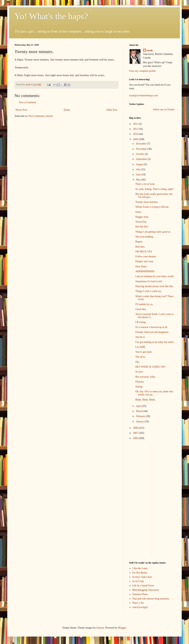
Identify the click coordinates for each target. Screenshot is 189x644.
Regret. (139, 242)
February (141, 416)
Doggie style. (142, 217)
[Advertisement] (140, 500)
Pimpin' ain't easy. (145, 261)
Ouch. (138, 212)
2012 (136, 124)
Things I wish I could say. (149, 291)
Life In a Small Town (143, 586)
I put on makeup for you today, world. (155, 276)
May (139, 180)
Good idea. (141, 309)
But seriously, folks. (146, 377)
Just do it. (140, 337)
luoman (100, 628)
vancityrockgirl (140, 607)
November (142, 149)
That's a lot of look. (145, 184)
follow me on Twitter (164, 109)
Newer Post (21, 110)
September (142, 159)
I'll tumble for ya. (144, 304)
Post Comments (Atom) (41, 116)
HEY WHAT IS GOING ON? (150, 367)
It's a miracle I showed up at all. (152, 327)
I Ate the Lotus (140, 568)
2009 (136, 139)
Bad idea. (140, 247)
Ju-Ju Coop (138, 581)
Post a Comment (28, 102)
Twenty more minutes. (147, 202)
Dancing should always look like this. (155, 286)
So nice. (139, 372)
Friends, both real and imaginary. (152, 332)
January (140, 421)
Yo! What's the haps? (51, 16)
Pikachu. (140, 382)
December (141, 144)
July (138, 169)
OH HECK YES (144, 252)
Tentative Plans (140, 594)
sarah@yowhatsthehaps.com (143, 95)
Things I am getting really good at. (153, 232)
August (140, 164)
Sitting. (139, 387)
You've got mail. (144, 352)
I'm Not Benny (140, 573)
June (139, 175)
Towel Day (141, 222)
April (139, 406)
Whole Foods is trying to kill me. (152, 207)
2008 (136, 428)
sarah (28, 84)
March (140, 411)
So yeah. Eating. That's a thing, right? (154, 189)
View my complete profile (142, 71)
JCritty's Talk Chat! (142, 577)
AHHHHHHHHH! (145, 271)
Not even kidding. (145, 237)
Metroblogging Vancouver (146, 590)
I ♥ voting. (141, 322)
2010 (136, 134)
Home (67, 110)
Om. (138, 362)
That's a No (138, 603)
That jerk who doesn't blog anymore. (151, 599)
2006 (136, 438)
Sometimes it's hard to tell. (149, 281)
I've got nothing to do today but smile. (155, 342)
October (140, 154)
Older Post (112, 110)
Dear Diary (141, 266)
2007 (136, 433)
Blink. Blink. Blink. (145, 400)
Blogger (122, 628)
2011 (136, 129)
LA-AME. (141, 347)
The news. (141, 357)
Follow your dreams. (146, 256)
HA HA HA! (142, 227)
